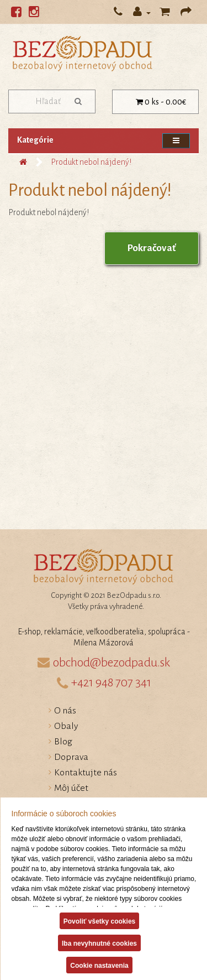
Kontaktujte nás (86, 773)
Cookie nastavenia (99, 966)
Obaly (66, 726)
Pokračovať (152, 248)
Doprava (71, 757)
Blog (63, 742)
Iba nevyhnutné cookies (99, 943)
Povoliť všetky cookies (99, 921)
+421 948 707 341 (111, 682)
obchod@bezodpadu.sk (112, 663)
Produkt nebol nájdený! (91, 162)
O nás (65, 711)
